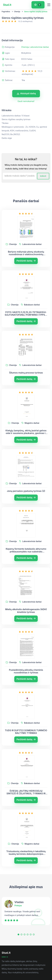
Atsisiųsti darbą (26, 109)
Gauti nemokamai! (26, 117)
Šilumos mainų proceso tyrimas (26, 388)
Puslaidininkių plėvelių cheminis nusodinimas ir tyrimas (26, 687)
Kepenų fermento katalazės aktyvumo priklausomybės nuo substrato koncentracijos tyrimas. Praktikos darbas (26, 566)
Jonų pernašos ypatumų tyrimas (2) (26, 507)
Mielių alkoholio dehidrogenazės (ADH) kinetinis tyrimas (26, 626)
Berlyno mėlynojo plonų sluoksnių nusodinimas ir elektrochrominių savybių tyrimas (26, 269)
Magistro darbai (31, 439)
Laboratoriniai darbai (39, 63)
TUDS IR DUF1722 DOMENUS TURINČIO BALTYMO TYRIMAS (26, 747)
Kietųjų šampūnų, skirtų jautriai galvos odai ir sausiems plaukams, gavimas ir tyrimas (26, 448)
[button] (18, 951)
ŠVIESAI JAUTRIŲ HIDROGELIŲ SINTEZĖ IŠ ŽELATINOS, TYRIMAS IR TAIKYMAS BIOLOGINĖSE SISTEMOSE (26, 808)
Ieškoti (43, 192)
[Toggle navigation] (49, 5)
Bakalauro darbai (30, 320)
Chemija (17, 12)
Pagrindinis (6, 12)
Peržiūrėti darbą (26, 276)
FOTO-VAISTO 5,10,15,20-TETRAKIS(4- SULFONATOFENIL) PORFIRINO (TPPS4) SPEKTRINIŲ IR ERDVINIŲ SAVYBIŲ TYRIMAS (26, 329)
